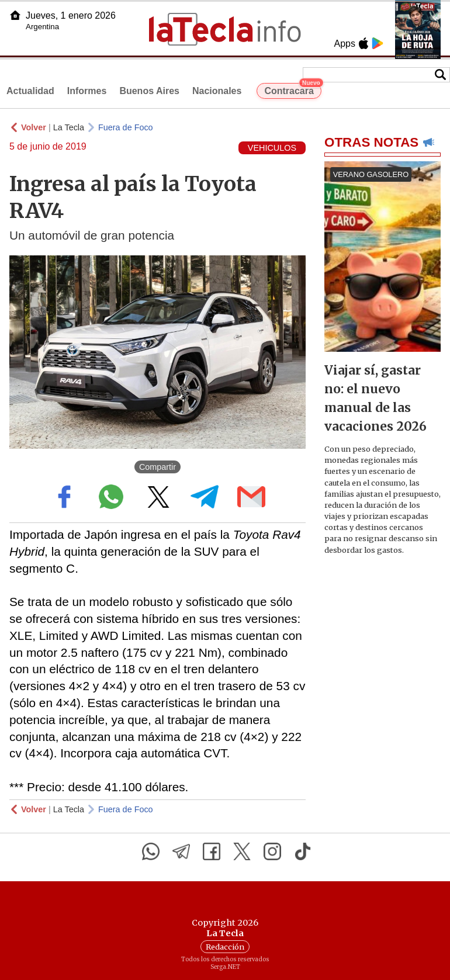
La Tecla (69, 127)
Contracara (292, 89)
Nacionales (217, 91)
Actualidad (30, 91)
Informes (87, 91)
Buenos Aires (149, 91)
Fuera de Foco (126, 127)
